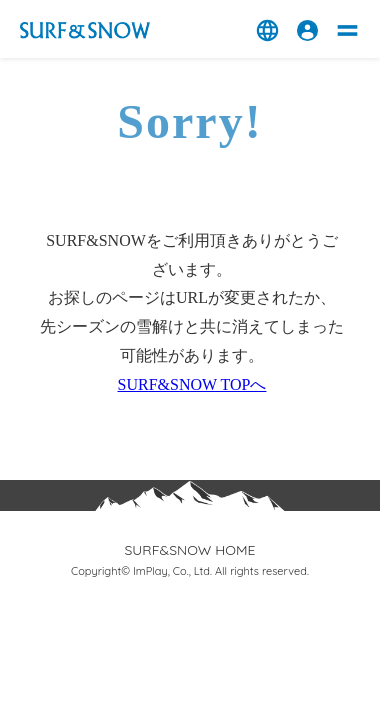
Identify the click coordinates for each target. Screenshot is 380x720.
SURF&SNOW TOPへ (192, 384)
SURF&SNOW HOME (189, 550)
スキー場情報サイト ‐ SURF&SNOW (85, 30)
